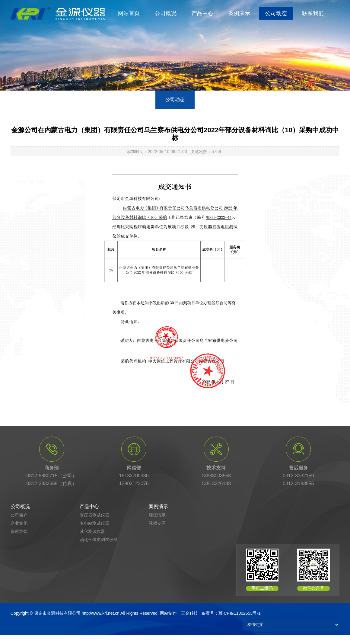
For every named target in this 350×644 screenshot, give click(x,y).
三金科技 (189, 613)
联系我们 (313, 13)
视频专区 (157, 523)
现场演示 (157, 515)
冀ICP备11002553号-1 (240, 613)
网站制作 (168, 613)
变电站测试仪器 (94, 523)
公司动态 (276, 13)
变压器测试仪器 (94, 515)
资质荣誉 (19, 531)
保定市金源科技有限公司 (57, 613)
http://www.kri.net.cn (101, 613)
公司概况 (166, 13)
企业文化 (19, 523)
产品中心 (202, 13)
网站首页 (129, 13)
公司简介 (19, 515)
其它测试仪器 (92, 531)
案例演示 (239, 13)
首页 (41, 181)
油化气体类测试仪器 (99, 540)
